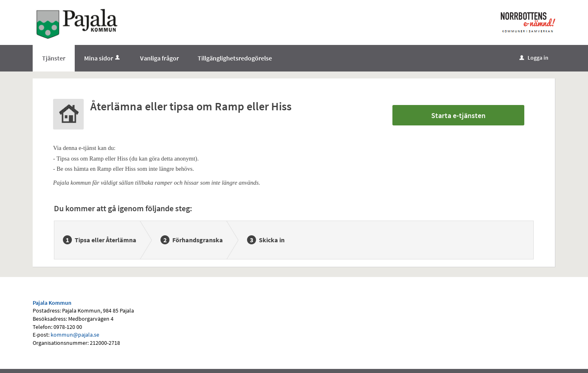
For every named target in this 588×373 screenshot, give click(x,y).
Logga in (534, 58)
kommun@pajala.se (75, 335)
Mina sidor (103, 58)
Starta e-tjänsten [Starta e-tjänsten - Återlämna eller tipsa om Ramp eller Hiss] (458, 115)
